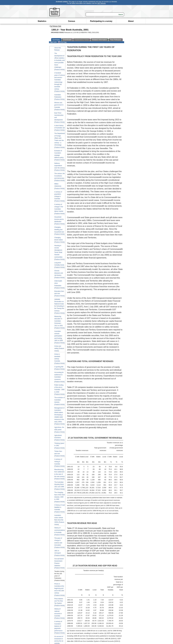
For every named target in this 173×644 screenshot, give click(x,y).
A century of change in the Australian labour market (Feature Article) (60, 209)
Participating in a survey (101, 21)
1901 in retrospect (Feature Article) (60, 553)
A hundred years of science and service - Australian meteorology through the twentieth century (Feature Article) (60, 82)
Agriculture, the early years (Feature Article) (60, 430)
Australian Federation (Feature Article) (60, 97)
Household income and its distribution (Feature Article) (60, 221)
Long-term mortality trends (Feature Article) (60, 265)
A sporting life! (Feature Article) (60, 368)
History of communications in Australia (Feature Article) (60, 531)
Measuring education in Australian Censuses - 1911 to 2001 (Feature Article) (60, 322)
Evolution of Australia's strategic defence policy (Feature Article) (60, 155)
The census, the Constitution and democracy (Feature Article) (60, 177)
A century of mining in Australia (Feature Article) (60, 463)
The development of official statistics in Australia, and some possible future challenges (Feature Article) (60, 61)
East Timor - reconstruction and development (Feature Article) (60, 118)
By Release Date (56, 26)
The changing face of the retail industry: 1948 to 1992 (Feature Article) (60, 497)
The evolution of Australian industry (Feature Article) (60, 401)
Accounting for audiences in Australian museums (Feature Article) (60, 377)
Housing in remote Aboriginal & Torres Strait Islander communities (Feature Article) (60, 252)
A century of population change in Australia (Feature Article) (60, 196)
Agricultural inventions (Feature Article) (60, 438)
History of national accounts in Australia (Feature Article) (60, 613)
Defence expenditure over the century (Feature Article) (60, 167)
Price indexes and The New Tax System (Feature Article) (60, 602)
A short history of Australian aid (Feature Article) (60, 128)
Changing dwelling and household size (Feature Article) (60, 231)
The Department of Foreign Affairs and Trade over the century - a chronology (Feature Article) (60, 140)
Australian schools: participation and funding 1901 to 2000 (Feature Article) (60, 337)
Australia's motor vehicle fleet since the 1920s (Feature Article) (59, 520)
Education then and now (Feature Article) (60, 294)
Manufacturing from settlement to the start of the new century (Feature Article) (60, 474)
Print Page (62, 42)
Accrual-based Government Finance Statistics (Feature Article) (60, 563)
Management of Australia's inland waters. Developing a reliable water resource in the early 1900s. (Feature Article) (60, 416)
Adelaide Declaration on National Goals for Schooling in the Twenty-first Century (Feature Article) (60, 306)
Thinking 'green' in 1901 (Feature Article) (60, 446)
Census (72, 21)
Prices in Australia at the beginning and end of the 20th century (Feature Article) (60, 590)
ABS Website (101, 3)
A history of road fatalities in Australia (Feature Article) (60, 509)
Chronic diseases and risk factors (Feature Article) (60, 274)
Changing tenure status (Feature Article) (60, 240)
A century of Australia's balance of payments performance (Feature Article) (60, 627)
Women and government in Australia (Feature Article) (60, 106)
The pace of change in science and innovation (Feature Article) (60, 543)
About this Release (58, 49)
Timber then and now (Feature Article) (60, 454)
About (131, 21)
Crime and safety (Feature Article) (59, 348)
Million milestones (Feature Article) (60, 186)
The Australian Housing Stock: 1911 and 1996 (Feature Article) (60, 486)
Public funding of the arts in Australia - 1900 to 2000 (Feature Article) (60, 390)
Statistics (42, 21)
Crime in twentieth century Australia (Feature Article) (60, 359)
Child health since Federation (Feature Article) (60, 284)
